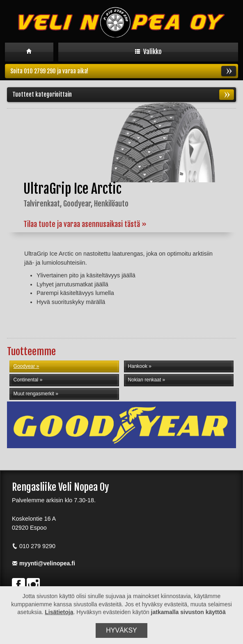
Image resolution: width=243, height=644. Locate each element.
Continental (26, 380)
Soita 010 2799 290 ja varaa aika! (123, 71)
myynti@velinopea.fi (44, 563)
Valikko (148, 52)
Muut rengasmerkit (34, 394)
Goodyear (24, 366)
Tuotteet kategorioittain (123, 95)
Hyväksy (121, 630)
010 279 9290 (34, 546)
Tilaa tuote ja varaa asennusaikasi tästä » (85, 224)
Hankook (138, 366)
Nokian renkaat (145, 380)
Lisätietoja (59, 612)
